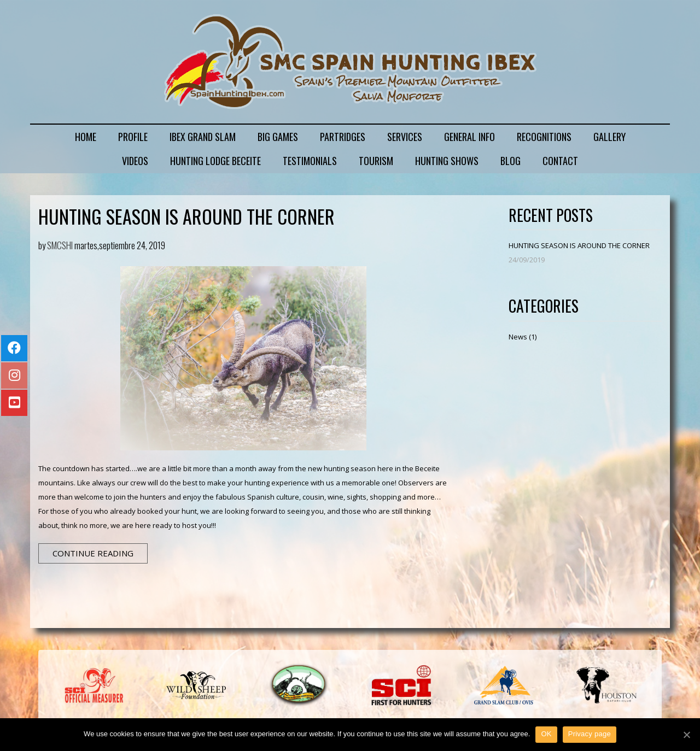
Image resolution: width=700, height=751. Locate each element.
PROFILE (133, 137)
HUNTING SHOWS (447, 161)
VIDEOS (135, 161)
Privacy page (590, 734)
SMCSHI (60, 245)
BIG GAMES (278, 137)
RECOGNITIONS (544, 137)
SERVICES (405, 137)
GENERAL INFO (469, 137)
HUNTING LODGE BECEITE (215, 161)
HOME (86, 137)
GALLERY (609, 137)
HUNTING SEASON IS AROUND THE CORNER (186, 216)
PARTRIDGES (343, 137)
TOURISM (376, 161)
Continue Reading (93, 553)
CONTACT (560, 161)
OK (546, 734)
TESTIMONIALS (310, 161)
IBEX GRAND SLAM (203, 137)
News (518, 337)
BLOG (511, 161)
